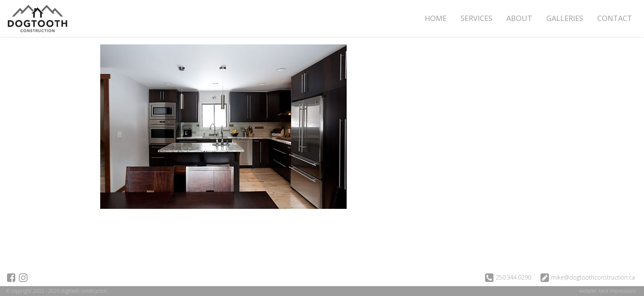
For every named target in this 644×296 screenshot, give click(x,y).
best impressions (617, 291)
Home (436, 18)
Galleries (565, 18)
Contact (615, 18)
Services (476, 18)
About (519, 18)
